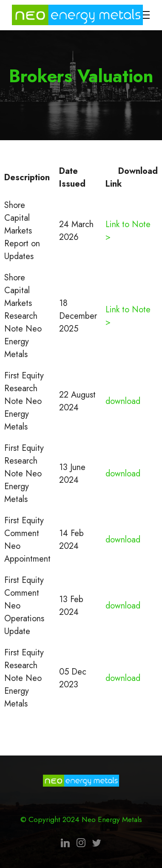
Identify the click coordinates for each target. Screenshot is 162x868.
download (123, 401)
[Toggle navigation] (144, 15)
